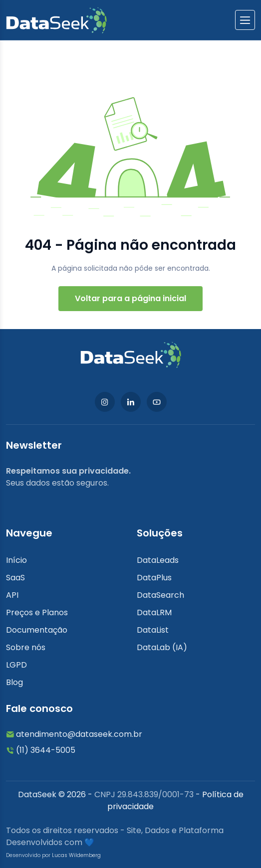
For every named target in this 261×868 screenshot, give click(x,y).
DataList (153, 630)
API (12, 595)
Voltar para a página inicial (130, 298)
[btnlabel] (245, 20)
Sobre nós (26, 647)
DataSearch (160, 595)
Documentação (37, 630)
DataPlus (154, 578)
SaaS (15, 578)
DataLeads (158, 560)
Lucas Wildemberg (76, 855)
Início (16, 560)
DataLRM (154, 612)
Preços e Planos (37, 612)
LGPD (16, 665)
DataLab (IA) (162, 647)
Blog (14, 682)
